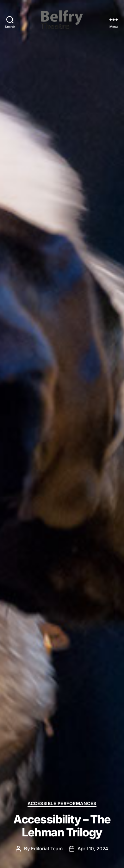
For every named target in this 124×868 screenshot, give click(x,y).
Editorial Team (47, 849)
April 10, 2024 (93, 849)
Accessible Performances (62, 803)
